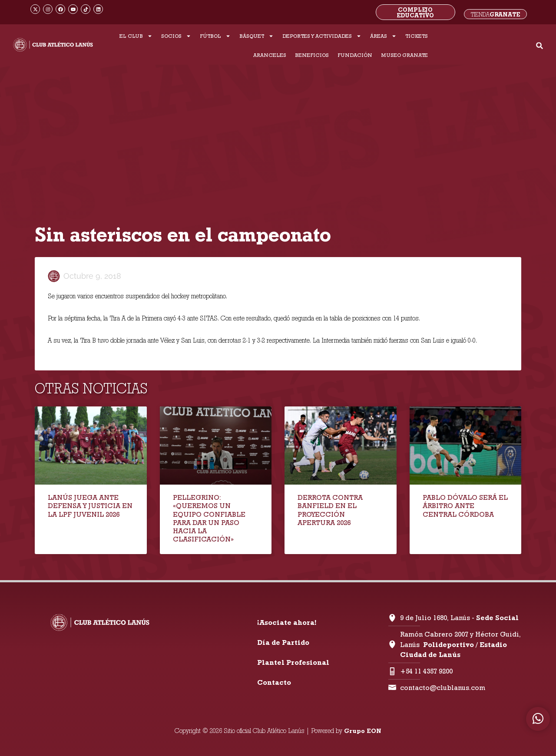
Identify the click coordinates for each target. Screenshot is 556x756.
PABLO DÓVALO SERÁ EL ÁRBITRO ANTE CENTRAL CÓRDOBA (465, 506)
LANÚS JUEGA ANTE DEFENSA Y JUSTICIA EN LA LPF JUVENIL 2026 (90, 506)
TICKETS (417, 36)
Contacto (274, 682)
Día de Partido (283, 642)
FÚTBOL (215, 36)
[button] (540, 46)
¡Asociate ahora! (287, 622)
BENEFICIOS (312, 55)
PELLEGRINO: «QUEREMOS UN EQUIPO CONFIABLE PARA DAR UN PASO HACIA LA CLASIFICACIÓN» (209, 518)
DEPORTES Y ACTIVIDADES (322, 36)
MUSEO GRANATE (404, 55)
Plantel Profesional (293, 662)
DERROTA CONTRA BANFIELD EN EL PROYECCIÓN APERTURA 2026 (330, 510)
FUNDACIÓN (355, 55)
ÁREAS (383, 36)
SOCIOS (176, 36)
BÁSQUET (256, 36)
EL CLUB (136, 36)
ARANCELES (270, 55)
